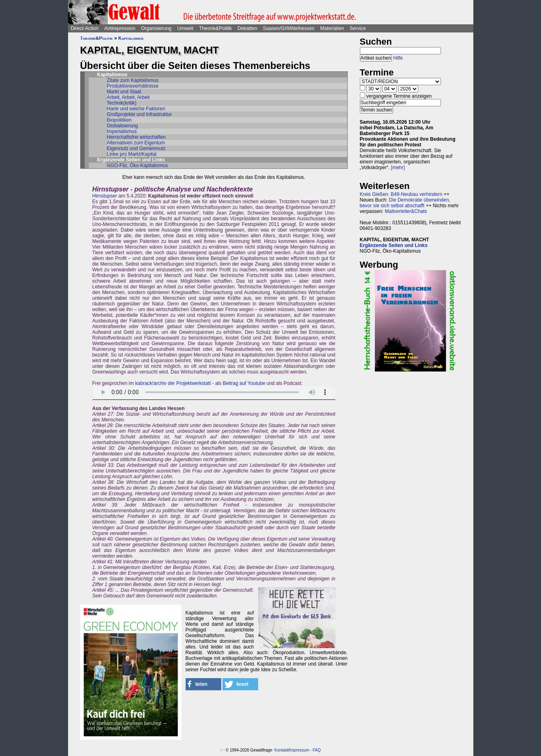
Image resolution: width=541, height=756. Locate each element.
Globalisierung (123, 126)
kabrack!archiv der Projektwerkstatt (173, 383)
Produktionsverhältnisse (133, 86)
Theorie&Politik (215, 28)
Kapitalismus (131, 38)
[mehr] (398, 168)
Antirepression (120, 28)
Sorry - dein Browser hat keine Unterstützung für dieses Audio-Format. (214, 392)
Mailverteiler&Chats (406, 211)
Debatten (247, 28)
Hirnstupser (105, 196)
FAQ (317, 750)
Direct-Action (85, 28)
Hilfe (398, 58)
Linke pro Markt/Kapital (132, 154)
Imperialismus (122, 131)
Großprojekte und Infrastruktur (140, 114)
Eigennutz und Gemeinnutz (136, 148)
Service (358, 28)
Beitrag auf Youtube (244, 383)
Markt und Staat (124, 92)
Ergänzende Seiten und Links (394, 245)
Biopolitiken (119, 120)
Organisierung (156, 28)
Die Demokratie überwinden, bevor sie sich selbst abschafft (405, 203)
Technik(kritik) (122, 103)
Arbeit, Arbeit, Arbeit (128, 97)
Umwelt (185, 28)
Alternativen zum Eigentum (136, 143)
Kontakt (281, 750)
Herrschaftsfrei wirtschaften (136, 137)
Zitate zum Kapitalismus (133, 80)
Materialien (332, 28)
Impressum (299, 750)
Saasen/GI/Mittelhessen (289, 28)
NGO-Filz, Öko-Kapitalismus (138, 165)
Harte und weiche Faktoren (136, 109)
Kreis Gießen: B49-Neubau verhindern (401, 194)
